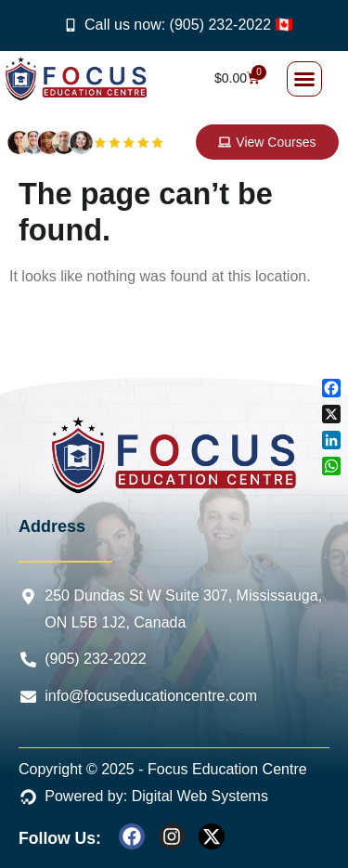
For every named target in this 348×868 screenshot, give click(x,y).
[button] (304, 79)
